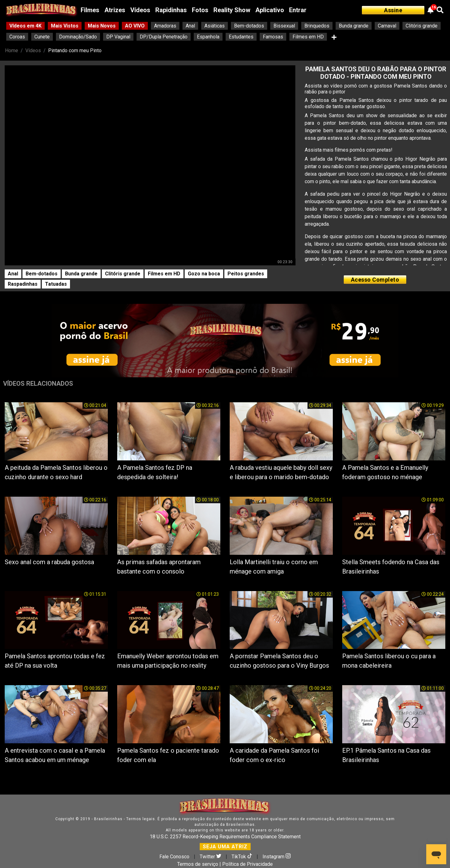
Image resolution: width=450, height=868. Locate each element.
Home (12, 50)
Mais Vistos (65, 26)
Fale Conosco (174, 857)
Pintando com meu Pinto (75, 50)
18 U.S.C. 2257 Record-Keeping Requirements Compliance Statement (225, 837)
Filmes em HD (308, 37)
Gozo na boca (204, 274)
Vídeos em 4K (25, 26)
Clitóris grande (422, 26)
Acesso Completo (375, 280)
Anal (190, 26)
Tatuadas (56, 284)
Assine (393, 10)
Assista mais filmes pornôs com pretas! (349, 150)
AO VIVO (135, 26)
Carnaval (387, 26)
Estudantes (241, 37)
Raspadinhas (23, 284)
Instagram (277, 857)
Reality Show (232, 10)
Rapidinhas (171, 10)
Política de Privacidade (247, 864)
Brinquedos (317, 26)
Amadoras (165, 26)
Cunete (42, 37)
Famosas (273, 37)
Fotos (200, 10)
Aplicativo (270, 10)
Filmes (90, 10)
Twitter (211, 857)
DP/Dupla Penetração (164, 37)
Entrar (298, 10)
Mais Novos (102, 26)
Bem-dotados (249, 26)
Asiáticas (215, 26)
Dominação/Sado (78, 37)
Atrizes (115, 10)
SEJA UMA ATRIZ (225, 847)
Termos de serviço (198, 864)
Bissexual (284, 26)
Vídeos (140, 10)
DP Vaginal (118, 37)
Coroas (17, 37)
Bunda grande (354, 26)
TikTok (242, 857)
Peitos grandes (246, 274)
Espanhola (208, 37)
